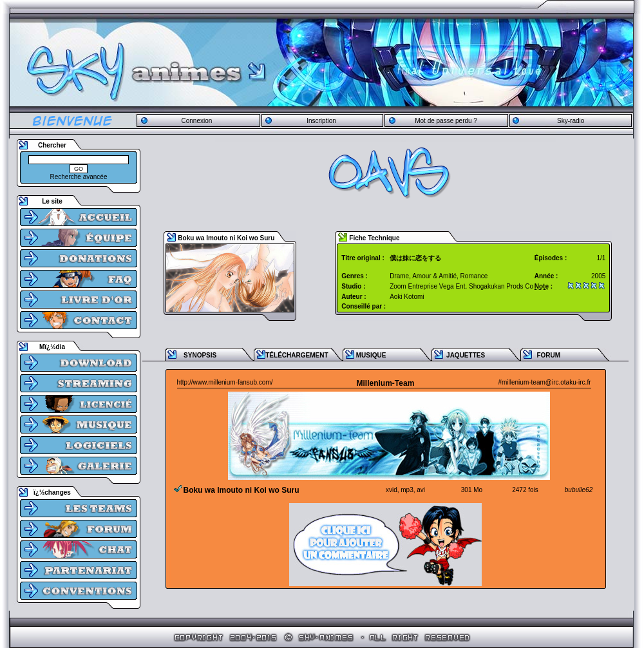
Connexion (196, 121)
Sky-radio (571, 121)
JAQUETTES (466, 355)
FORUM (548, 355)
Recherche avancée (79, 177)
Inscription (321, 121)
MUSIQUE (371, 355)
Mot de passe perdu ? (446, 121)
